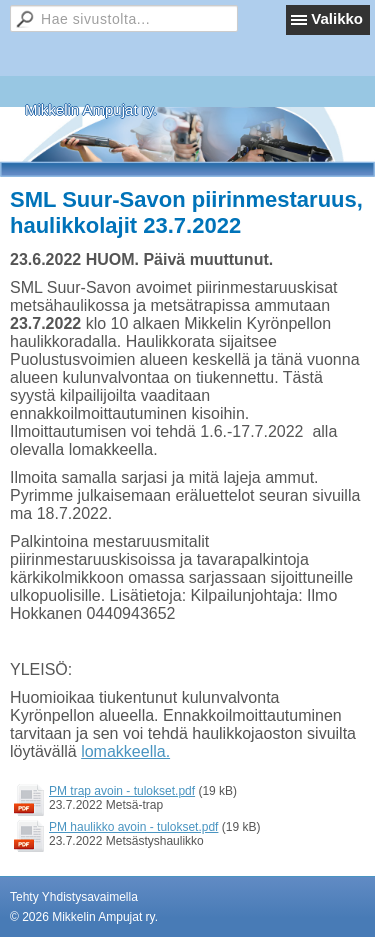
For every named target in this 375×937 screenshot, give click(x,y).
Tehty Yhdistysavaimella (74, 897)
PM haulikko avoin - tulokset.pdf (133, 827)
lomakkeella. (125, 751)
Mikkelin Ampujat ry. (91, 109)
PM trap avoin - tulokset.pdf (122, 791)
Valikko (337, 18)
